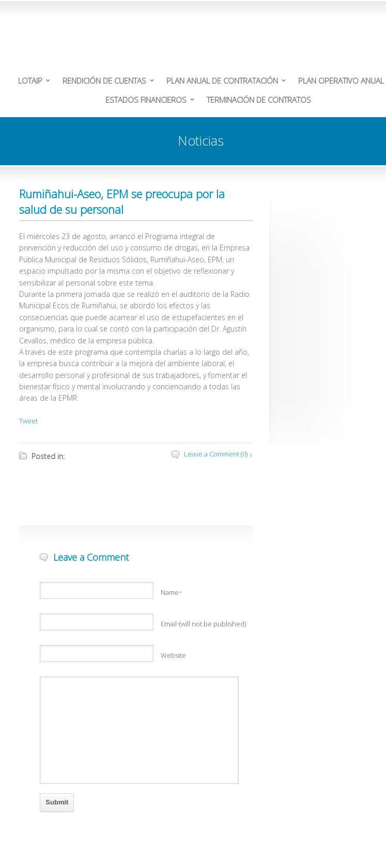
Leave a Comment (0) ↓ (218, 454)
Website (173, 655)
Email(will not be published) (204, 624)
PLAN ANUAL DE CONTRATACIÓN (222, 81)
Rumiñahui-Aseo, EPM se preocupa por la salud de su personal (122, 201)
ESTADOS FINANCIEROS (146, 100)
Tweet (28, 421)
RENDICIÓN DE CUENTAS (104, 81)
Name (171, 592)
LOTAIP (30, 81)
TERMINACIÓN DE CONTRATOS (259, 100)
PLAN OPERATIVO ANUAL (341, 81)
